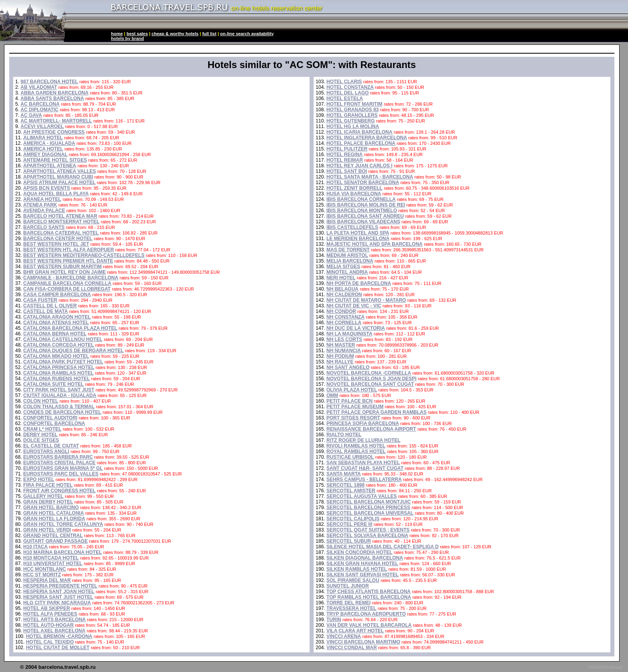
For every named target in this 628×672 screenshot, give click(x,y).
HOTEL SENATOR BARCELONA (363, 183)
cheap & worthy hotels (175, 34)
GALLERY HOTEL (43, 496)
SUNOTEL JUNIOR (348, 586)
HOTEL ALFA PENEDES (50, 614)
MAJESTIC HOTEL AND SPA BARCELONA (374, 244)
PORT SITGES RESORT (353, 418)
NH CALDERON (344, 295)
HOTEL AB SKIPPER (47, 608)
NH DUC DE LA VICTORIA (356, 328)
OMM (332, 395)
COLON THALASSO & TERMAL (59, 407)
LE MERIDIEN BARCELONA (358, 239)
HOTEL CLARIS (344, 82)
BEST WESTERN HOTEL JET (56, 244)
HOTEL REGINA (344, 154)
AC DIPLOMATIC (39, 110)
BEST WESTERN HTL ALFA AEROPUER (68, 250)
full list (209, 34)
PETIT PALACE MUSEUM (355, 407)
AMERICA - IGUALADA (49, 143)
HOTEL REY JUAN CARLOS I (359, 166)
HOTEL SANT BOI (347, 171)
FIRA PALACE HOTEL (48, 485)
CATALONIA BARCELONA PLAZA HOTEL (70, 328)
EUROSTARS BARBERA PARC (58, 457)
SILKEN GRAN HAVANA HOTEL (362, 564)
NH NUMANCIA (344, 351)
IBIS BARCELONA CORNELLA (361, 199)
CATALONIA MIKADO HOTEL (56, 356)
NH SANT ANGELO (348, 367)
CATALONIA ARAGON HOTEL (57, 317)
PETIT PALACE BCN (349, 401)
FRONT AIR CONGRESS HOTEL (59, 491)
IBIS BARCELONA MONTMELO (362, 211)
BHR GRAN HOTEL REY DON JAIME (64, 272)
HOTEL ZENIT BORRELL (354, 188)
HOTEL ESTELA (345, 98)
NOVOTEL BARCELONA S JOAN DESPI (371, 379)
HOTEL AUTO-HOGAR (48, 625)
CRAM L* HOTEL (42, 429)
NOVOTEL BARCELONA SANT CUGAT (370, 384)
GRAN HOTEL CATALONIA (53, 513)
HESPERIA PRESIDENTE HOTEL (60, 586)
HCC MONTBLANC (45, 569)
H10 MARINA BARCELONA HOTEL (62, 552)
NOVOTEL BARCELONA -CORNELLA (369, 373)
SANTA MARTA (344, 474)
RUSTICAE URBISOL (350, 457)
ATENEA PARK (40, 205)
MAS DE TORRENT (348, 250)
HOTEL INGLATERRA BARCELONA (367, 138)
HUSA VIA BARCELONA (354, 194)
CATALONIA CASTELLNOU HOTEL (63, 339)
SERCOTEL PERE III (349, 524)
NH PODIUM (340, 356)
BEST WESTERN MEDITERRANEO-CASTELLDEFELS (84, 255)
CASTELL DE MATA (45, 311)
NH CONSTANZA (345, 317)
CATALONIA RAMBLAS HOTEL (58, 373)
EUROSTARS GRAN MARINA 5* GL (63, 468)
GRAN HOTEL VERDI (47, 530)
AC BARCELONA (40, 104)
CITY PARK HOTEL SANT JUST (59, 390)
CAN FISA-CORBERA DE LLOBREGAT (67, 289)
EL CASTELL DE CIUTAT (51, 446)
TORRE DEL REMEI (348, 603)
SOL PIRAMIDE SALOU (353, 580)
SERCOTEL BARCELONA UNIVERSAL (370, 513)
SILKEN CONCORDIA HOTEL (359, 552)
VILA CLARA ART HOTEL (355, 631)
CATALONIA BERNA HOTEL (55, 334)
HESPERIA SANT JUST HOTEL (58, 597)
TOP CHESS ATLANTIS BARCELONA (368, 592)
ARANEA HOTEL (42, 199)
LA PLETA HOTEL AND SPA (358, 233)
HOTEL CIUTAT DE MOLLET (58, 648)
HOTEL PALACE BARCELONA (361, 143)
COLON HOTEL (41, 401)
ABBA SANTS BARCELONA (52, 98)
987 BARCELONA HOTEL (49, 82)
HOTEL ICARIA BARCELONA (359, 132)
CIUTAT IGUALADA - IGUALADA (60, 395)
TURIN (334, 620)
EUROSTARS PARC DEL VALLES (61, 474)
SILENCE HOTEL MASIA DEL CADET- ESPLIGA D (382, 547)
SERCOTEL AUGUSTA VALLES (362, 496)
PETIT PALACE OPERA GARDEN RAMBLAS (376, 412)
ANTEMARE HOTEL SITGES (55, 160)
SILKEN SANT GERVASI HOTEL (362, 575)
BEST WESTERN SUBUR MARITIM (62, 267)
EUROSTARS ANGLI (46, 451)
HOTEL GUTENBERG (350, 121)
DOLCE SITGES (41, 440)
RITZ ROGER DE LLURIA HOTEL (363, 440)
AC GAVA (31, 115)
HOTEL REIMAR (345, 160)
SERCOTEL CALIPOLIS (353, 519)
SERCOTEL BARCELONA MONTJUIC (369, 502)
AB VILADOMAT (39, 87)
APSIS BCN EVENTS (47, 188)
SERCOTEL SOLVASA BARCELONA (367, 536)
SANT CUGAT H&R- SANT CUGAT (365, 468)
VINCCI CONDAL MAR (352, 648)
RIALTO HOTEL (344, 435)
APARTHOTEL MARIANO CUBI (58, 177)
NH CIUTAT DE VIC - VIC (354, 306)
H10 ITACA (35, 547)
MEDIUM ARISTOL (347, 255)
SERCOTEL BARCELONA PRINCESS (368, 508)
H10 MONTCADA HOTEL (51, 558)
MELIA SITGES (343, 267)
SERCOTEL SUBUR (349, 541)
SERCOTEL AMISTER (351, 491)
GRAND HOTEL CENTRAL (53, 536)
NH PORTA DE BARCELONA (359, 283)
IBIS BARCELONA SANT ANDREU (365, 216)
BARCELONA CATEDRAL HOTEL (61, 233)
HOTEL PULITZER (347, 149)
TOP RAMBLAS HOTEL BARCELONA (369, 597)
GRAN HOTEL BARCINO (51, 508)
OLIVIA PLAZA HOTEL (352, 390)
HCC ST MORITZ (42, 575)
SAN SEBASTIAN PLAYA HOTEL (363, 463)
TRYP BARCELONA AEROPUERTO (366, 614)
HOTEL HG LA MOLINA (353, 126)
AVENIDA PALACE (44, 211)
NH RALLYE (340, 362)
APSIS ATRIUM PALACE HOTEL (59, 183)
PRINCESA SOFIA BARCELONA (363, 423)
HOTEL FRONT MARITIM (354, 104)
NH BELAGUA (342, 289)
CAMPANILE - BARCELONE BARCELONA (71, 278)
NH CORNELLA (344, 323)
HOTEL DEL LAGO (348, 93)
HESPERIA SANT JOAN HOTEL (59, 592)
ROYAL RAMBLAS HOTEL (356, 451)
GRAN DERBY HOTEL (48, 502)
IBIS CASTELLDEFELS (352, 227)
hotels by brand (127, 38)
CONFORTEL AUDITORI (50, 418)
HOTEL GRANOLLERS (352, 115)
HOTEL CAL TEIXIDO (50, 642)
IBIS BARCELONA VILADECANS (363, 222)
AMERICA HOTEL (43, 149)
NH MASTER (341, 345)
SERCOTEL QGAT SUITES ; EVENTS (368, 530)
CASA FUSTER (40, 300)
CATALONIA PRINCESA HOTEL (59, 367)
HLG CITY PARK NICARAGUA (57, 603)
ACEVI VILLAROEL (42, 126)
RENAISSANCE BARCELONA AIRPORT (371, 429)
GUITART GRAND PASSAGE (55, 541)
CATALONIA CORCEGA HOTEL (59, 345)
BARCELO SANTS (44, 227)
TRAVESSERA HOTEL (351, 608)
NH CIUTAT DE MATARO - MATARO (366, 300)
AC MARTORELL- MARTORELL (56, 121)
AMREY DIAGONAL (45, 154)
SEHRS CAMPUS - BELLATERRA (364, 479)
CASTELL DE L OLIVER (50, 306)
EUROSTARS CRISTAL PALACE (59, 463)
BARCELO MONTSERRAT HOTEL (61, 222)
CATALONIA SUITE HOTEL (53, 384)
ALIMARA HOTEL (43, 138)
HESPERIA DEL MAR (47, 580)
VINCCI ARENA (344, 636)
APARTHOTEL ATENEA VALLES (60, 171)
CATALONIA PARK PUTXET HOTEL (63, 362)
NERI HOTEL (341, 278)
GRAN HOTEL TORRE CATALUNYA (63, 524)
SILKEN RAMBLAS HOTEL (357, 569)
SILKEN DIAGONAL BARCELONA (365, 558)
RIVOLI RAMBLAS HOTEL (356, 446)
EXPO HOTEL (39, 479)
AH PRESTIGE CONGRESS (54, 132)
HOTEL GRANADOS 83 (352, 110)
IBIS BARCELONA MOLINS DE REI (366, 205)
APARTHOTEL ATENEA (50, 166)
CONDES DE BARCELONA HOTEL (62, 412)
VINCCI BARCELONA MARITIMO (363, 642)
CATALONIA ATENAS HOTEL (56, 323)
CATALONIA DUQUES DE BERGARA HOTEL (73, 351)
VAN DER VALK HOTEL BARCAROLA (369, 625)
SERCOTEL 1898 (345, 485)
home (117, 34)
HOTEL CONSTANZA (350, 87)
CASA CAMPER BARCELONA (57, 295)
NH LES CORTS (344, 339)
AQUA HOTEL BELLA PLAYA (56, 194)
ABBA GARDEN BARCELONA (54, 93)
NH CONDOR (341, 311)
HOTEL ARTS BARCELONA (54, 620)
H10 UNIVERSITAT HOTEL (53, 564)
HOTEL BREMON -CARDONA (59, 636)
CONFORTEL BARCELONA (54, 423)
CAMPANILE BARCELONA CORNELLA (67, 283)
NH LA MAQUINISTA (349, 334)
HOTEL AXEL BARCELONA (54, 631)
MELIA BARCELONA (350, 261)
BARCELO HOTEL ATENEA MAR (60, 216)
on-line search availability (247, 34)
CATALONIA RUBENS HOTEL (56, 379)
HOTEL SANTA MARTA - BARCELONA (370, 177)
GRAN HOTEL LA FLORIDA (54, 519)
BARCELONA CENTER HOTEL (58, 239)
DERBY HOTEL (40, 435)
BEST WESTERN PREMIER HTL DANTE (68, 261)
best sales (137, 34)
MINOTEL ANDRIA (347, 272)
